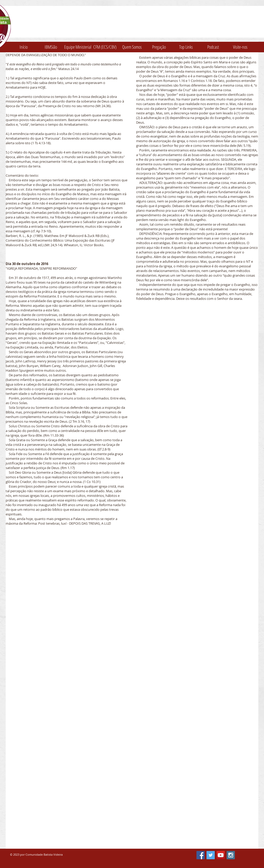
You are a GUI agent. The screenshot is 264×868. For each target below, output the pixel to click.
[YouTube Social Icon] (221, 855)
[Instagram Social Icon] (231, 855)
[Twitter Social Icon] (211, 855)
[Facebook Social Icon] (201, 855)
